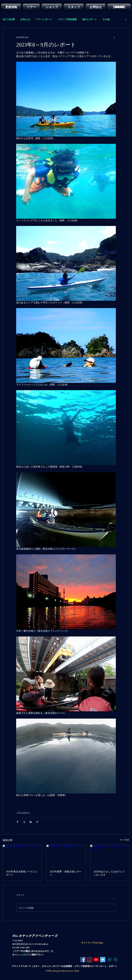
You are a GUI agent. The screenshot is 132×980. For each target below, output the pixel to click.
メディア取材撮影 (67, 19)
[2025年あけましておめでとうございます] (110, 856)
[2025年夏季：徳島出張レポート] (66, 856)
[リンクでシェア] (37, 822)
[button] (126, 19)
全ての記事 (9, 19)
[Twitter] (103, 960)
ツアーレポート (44, 19)
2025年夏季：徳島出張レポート (66, 873)
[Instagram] (90, 960)
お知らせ (25, 19)
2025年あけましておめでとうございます (109, 873)
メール (22, 955)
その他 (106, 19)
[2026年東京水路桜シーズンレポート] (22, 856)
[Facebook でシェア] (17, 822)
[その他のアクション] (114, 37)
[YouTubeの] (96, 960)
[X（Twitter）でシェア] (24, 822)
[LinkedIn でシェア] (31, 822)
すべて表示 (125, 840)
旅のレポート (90, 19)
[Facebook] (83, 960)
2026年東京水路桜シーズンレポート (22, 873)
